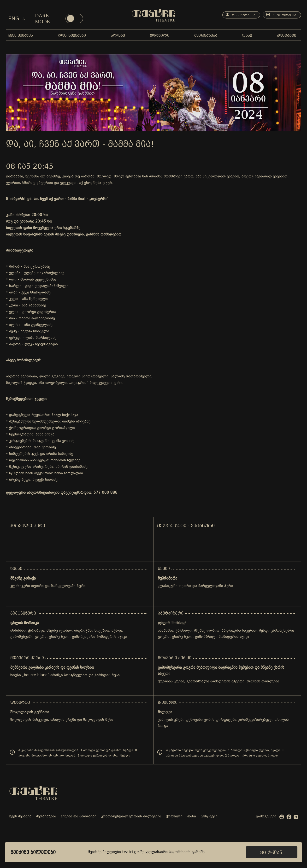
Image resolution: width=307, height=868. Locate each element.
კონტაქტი (209, 817)
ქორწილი (174, 817)
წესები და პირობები (79, 817)
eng (17, 19)
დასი (192, 817)
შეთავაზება (46, 817)
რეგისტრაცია (239, 15)
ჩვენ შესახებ (20, 817)
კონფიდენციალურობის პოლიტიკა (131, 817)
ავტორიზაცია (280, 15)
